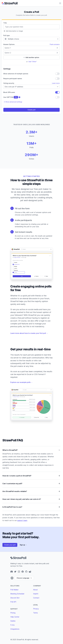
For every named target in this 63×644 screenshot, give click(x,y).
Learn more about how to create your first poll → (29, 333)
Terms (35, 613)
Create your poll (10, 545)
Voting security (9, 83)
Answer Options (9, 44)
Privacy (36, 609)
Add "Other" (33, 62)
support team (22, 520)
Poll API (13, 602)
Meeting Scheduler (17, 594)
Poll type (7, 35)
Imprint (36, 594)
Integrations (15, 629)
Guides (13, 621)
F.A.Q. (13, 625)
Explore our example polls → (21, 382)
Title (5, 23)
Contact (36, 598)
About (35, 590)
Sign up (23, 545)
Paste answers (55, 44)
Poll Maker (14, 590)
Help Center (15, 617)
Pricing (13, 613)
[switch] (57, 74)
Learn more (56, 83)
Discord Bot (15, 598)
